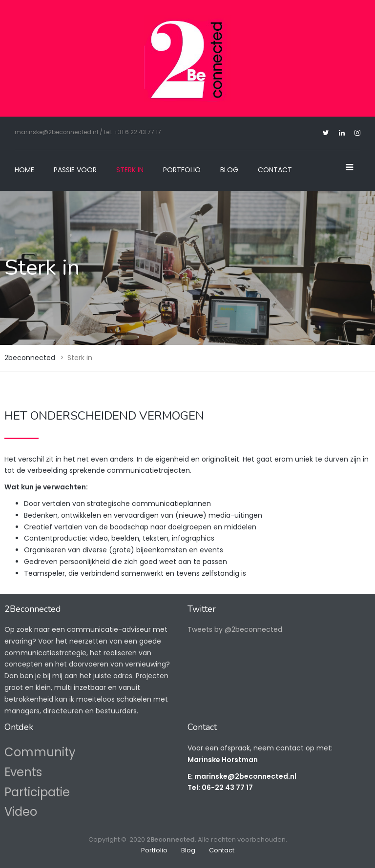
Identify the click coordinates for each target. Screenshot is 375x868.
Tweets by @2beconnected (235, 629)
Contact (275, 170)
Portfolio (182, 170)
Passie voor (75, 170)
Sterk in (130, 170)
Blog (229, 170)
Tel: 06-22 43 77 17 (220, 787)
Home (24, 170)
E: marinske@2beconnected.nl (242, 776)
